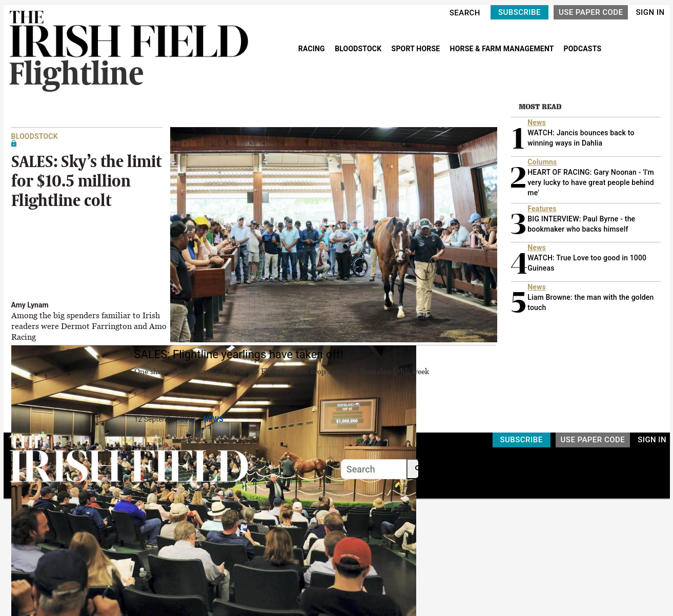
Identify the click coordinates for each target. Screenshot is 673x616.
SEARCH (465, 13)
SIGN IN (650, 12)
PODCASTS (583, 49)
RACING (313, 49)
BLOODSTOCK (359, 49)
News (213, 419)
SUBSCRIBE (519, 12)
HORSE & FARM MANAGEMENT (503, 49)
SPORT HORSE (417, 49)
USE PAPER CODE (591, 12)
